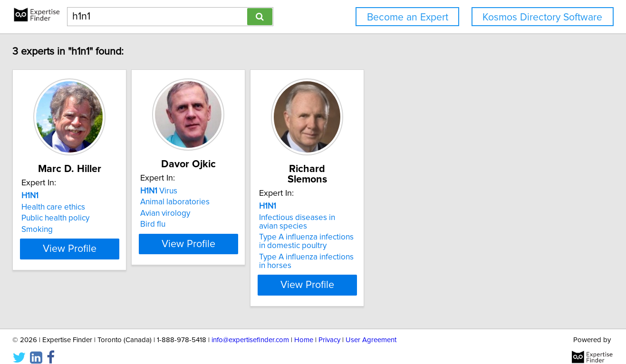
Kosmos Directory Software (542, 17)
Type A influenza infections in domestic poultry (374, 231)
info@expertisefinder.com (250, 330)
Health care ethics (69, 207)
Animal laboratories (214, 202)
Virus (198, 191)
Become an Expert (408, 17)
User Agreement (371, 330)
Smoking (53, 230)
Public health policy (71, 218)
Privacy (329, 330)
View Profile (97, 275)
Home (304, 330)
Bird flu (192, 224)
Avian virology (205, 213)
